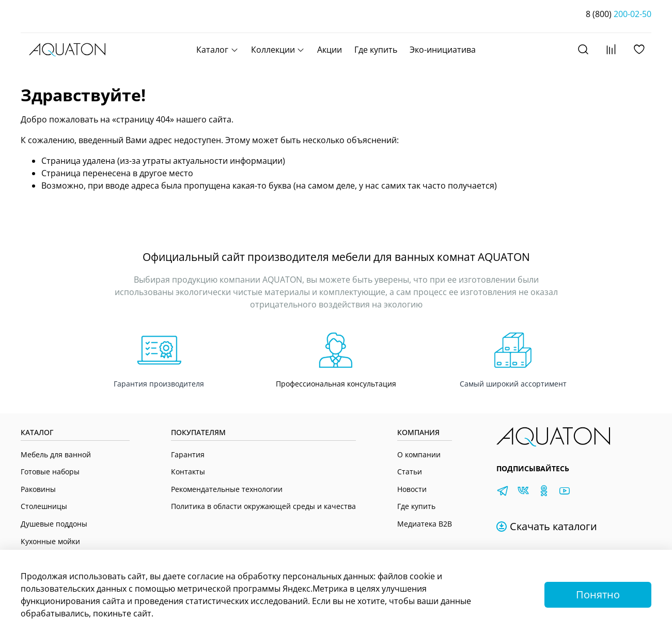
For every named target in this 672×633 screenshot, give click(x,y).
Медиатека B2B (425, 524)
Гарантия (188, 454)
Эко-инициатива (443, 50)
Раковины (38, 489)
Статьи (410, 472)
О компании (419, 454)
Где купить (376, 50)
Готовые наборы (50, 472)
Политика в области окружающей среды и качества (263, 506)
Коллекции (278, 50)
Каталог (217, 50)
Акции (330, 50)
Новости (412, 489)
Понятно (598, 595)
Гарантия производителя (159, 384)
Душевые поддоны (54, 524)
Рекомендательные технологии (227, 489)
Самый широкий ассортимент (513, 384)
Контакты (188, 472)
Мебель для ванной (56, 454)
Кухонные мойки (50, 541)
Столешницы (44, 506)
